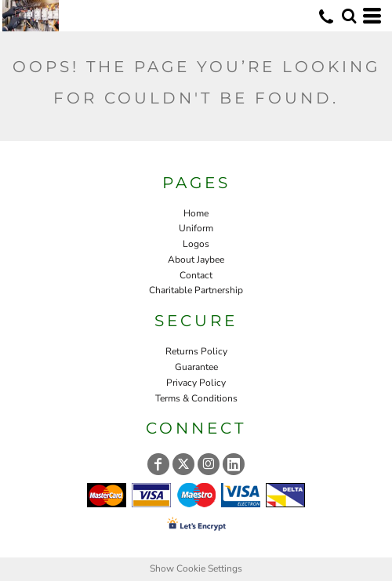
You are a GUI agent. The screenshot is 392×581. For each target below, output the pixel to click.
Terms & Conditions (196, 398)
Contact (196, 275)
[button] (349, 16)
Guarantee (196, 367)
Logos (196, 244)
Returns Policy (196, 351)
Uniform (196, 228)
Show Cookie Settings (196, 568)
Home (196, 213)
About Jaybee (196, 260)
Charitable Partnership (196, 290)
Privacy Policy (196, 383)
